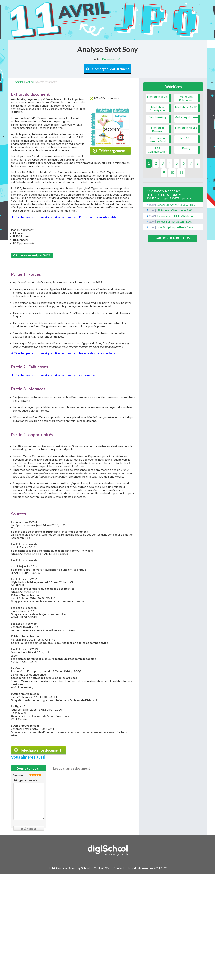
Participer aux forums (174, 238)
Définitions (173, 87)
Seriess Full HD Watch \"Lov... (174, 221)
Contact (119, 868)
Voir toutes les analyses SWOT (32, 255)
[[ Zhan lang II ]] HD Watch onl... (176, 216)
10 (172, 172)
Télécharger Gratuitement (107, 69)
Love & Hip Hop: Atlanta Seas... (176, 227)
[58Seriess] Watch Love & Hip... (176, 210)
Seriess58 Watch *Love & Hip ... (176, 205)
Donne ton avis (112, 59)
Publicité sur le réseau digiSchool (69, 868)
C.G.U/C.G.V (102, 868)
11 (181, 172)
